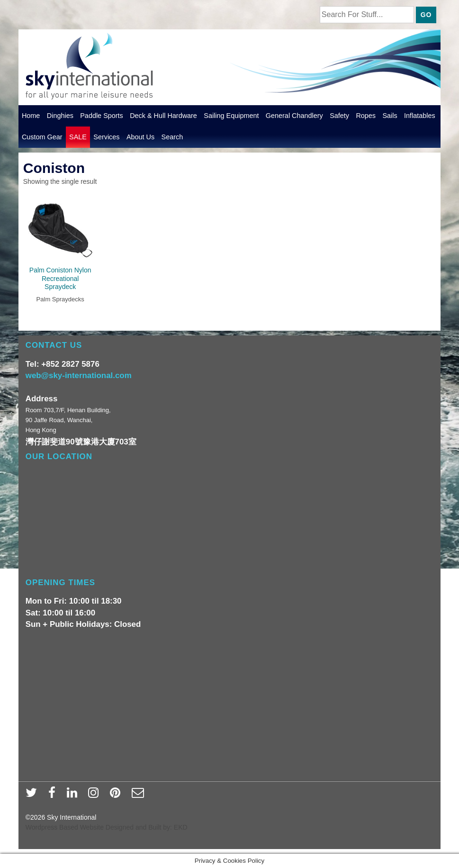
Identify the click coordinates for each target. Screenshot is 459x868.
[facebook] (54, 796)
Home (31, 116)
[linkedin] (74, 796)
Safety (339, 116)
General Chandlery (294, 116)
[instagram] (95, 796)
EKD (181, 827)
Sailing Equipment (231, 116)
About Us (140, 137)
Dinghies (60, 116)
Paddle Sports (102, 116)
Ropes (366, 116)
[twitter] (33, 796)
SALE (78, 137)
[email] (139, 796)
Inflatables (420, 116)
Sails (390, 116)
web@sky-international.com (79, 375)
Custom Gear (42, 137)
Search (172, 137)
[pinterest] (117, 796)
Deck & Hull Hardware (163, 116)
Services (106, 137)
